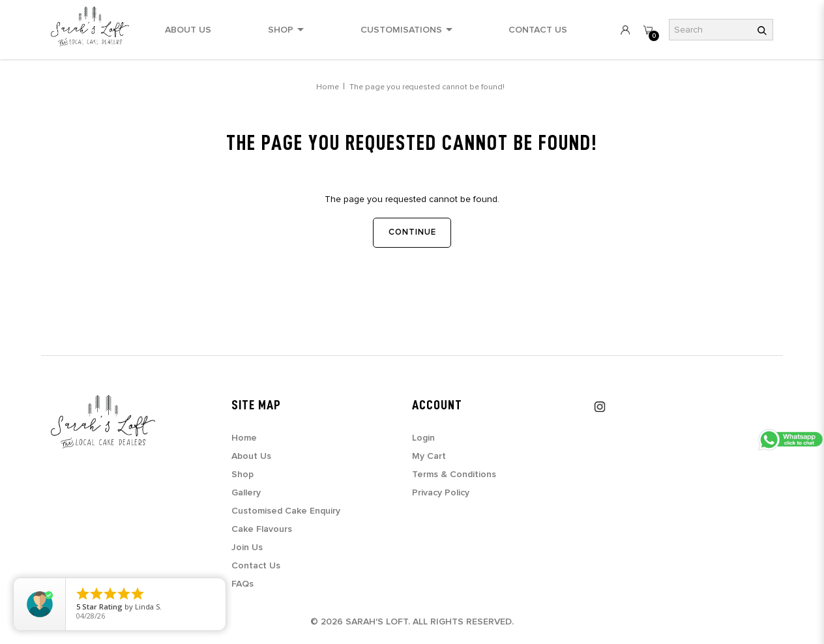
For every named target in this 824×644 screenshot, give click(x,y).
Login (423, 438)
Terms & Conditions (454, 475)
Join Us (247, 548)
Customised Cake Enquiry (286, 511)
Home (328, 87)
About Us (251, 456)
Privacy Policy (441, 493)
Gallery (246, 493)
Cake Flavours (262, 529)
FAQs (243, 584)
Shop (243, 475)
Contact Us (256, 566)
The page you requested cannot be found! (427, 87)
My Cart (429, 456)
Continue (412, 232)
